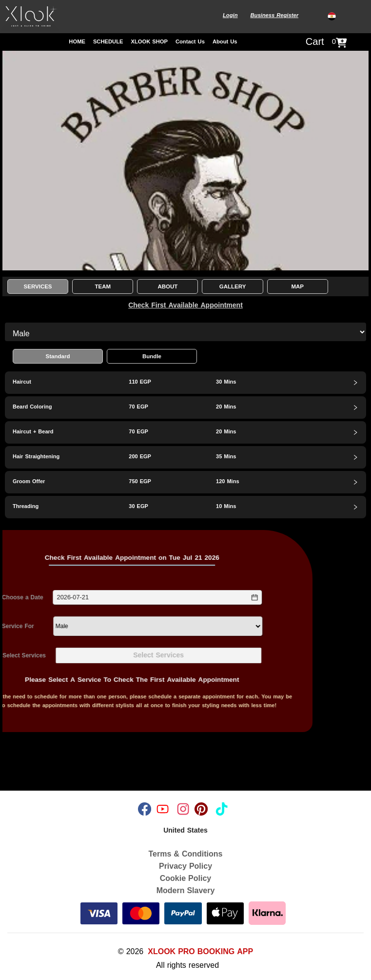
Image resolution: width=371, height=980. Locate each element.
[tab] (185, 383)
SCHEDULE (108, 42)
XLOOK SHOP (149, 42)
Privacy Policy (185, 866)
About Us (225, 42)
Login (230, 15)
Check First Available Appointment (185, 305)
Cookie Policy (185, 878)
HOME (77, 42)
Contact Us (190, 42)
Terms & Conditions (186, 854)
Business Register (274, 15)
